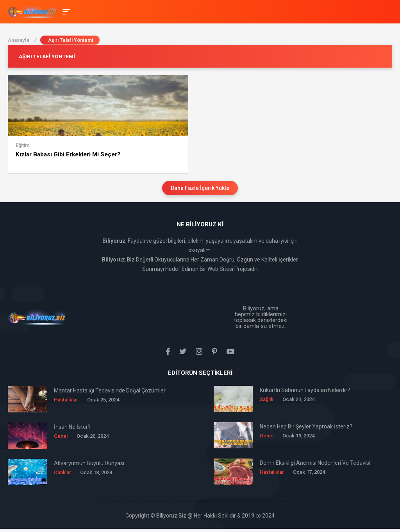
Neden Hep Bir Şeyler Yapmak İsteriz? (306, 426)
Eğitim (22, 145)
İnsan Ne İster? (72, 426)
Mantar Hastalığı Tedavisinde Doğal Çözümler (110, 390)
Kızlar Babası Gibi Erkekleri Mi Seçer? (68, 154)
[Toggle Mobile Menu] (65, 11)
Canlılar (62, 472)
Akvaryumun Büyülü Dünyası (89, 462)
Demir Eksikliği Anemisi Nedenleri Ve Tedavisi (315, 462)
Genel (61, 435)
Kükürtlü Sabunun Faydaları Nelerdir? (305, 389)
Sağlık (267, 399)
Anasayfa (22, 40)
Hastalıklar (66, 399)
